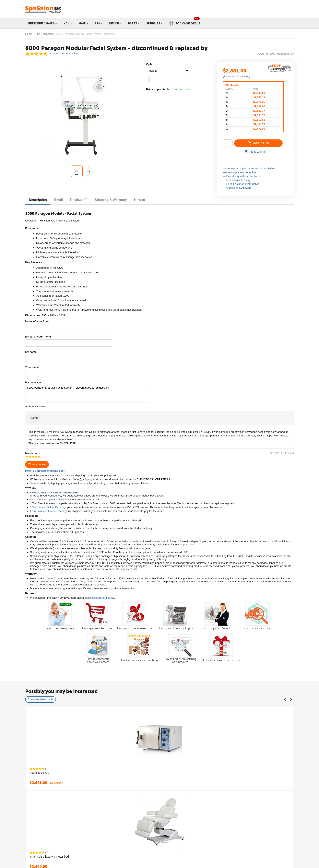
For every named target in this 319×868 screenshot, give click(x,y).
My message (33, 382)
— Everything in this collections (241, 176)
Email (60, 200)
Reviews (81, 199)
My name (31, 352)
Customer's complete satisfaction (49, 499)
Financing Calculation (236, 76)
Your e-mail (32, 367)
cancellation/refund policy (99, 598)
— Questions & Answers (237, 188)
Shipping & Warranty (114, 200)
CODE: (261, 54)
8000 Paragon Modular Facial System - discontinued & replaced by (87, 394)
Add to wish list (255, 152)
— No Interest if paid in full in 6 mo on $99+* (249, 168)
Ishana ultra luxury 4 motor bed (49, 857)
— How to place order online (240, 172)
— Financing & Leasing (237, 180)
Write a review (70, 54)
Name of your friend (38, 321)
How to (143, 200)
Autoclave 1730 (39, 773)
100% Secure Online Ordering (48, 507)
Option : (152, 64)
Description (38, 200)
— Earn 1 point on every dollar (241, 184)
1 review (55, 54)
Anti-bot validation (36, 406)
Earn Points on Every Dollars (47, 511)
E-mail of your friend (38, 337)
